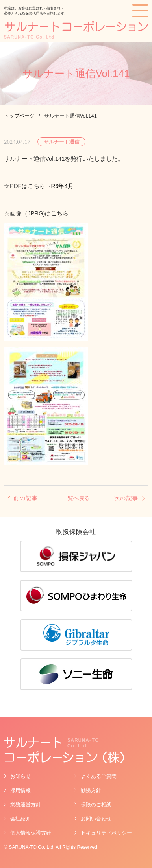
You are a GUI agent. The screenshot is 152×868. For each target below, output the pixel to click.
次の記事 (126, 498)
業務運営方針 (26, 805)
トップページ (19, 116)
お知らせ (20, 776)
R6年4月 (62, 186)
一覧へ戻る (76, 498)
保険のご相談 (96, 805)
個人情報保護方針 (31, 833)
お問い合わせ (96, 819)
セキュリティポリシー (106, 833)
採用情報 (20, 790)
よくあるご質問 (99, 776)
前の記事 (26, 498)
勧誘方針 (91, 790)
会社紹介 (20, 819)
